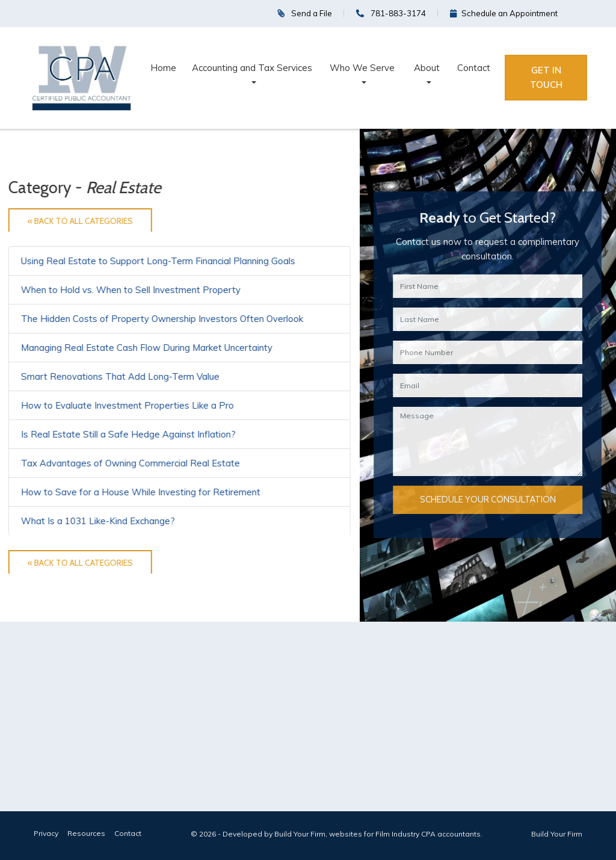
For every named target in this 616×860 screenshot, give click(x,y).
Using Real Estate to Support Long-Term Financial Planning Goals (158, 261)
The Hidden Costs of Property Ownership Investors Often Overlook (162, 319)
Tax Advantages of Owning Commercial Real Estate (131, 463)
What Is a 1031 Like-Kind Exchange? (98, 521)
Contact (474, 68)
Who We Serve (362, 68)
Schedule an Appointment (504, 13)
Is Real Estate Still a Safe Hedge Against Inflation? (128, 434)
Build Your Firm (557, 834)
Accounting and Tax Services (252, 68)
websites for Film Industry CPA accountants (405, 834)
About (427, 68)
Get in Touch (546, 77)
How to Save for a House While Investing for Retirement (141, 492)
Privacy (46, 833)
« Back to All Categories (80, 221)
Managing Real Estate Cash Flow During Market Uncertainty (147, 348)
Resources (86, 833)
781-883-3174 (391, 13)
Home (163, 68)
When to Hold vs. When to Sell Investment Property (131, 290)
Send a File (305, 13)
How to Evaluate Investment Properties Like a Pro (128, 405)
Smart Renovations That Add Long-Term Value (120, 376)
